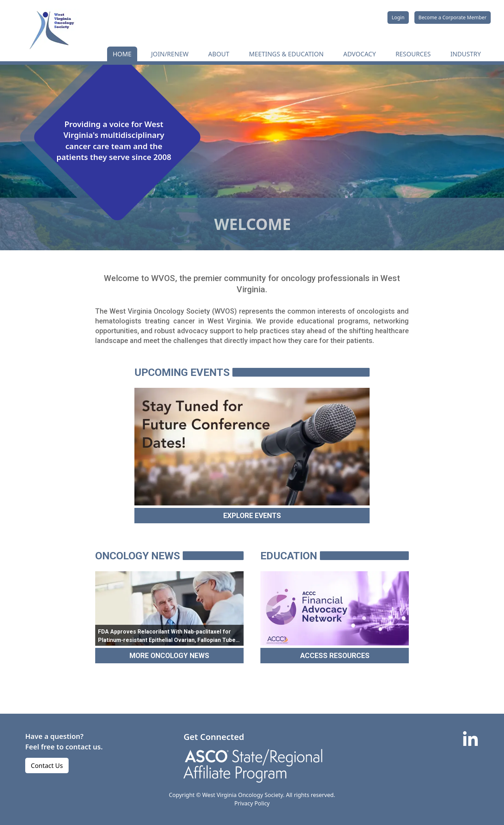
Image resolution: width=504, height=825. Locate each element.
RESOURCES (413, 54)
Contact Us (47, 765)
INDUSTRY (466, 54)
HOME (122, 54)
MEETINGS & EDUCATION (286, 54)
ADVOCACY (360, 54)
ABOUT (219, 54)
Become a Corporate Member (453, 17)
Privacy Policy (252, 803)
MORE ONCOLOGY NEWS (169, 656)
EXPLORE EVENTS (252, 516)
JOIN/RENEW (170, 54)
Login (398, 17)
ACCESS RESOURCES (335, 656)
